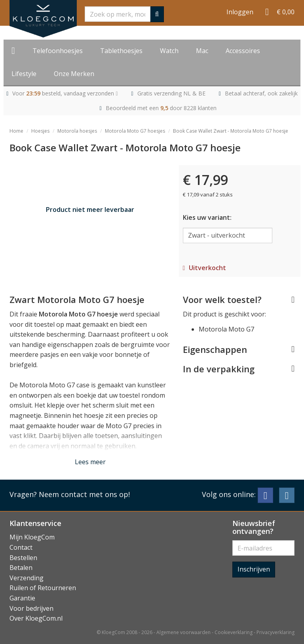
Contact (21, 547)
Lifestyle (24, 74)
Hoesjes (40, 131)
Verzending (27, 578)
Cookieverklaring (234, 632)
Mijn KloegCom (32, 537)
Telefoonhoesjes (58, 51)
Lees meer (90, 462)
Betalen (21, 568)
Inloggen (240, 12)
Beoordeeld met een (161, 108)
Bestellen (23, 558)
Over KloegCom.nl (36, 618)
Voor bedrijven (31, 608)
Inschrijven (254, 569)
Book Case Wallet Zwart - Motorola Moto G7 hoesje (231, 131)
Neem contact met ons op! (84, 494)
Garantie (22, 598)
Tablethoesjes (121, 51)
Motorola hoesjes (77, 131)
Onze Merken (74, 74)
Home (16, 131)
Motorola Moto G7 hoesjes (135, 131)
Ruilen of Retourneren (43, 588)
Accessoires (243, 51)
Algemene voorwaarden (183, 632)
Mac (202, 51)
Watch (169, 51)
